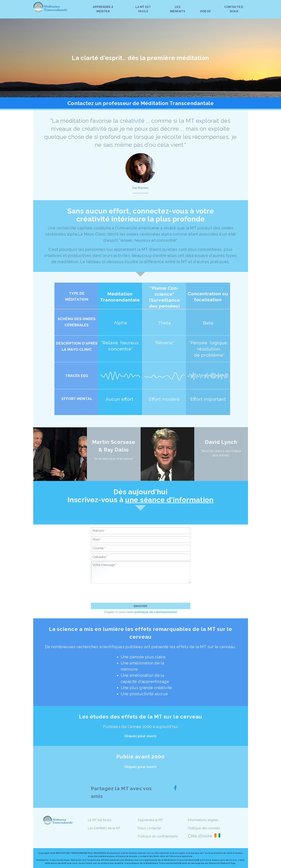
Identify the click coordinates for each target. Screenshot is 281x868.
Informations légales (203, 820)
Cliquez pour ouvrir (141, 736)
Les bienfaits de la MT (104, 828)
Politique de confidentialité (158, 836)
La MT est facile (100, 820)
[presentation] (121, 593)
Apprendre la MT (150, 820)
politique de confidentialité (156, 612)
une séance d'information (169, 500)
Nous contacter (150, 828)
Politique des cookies (204, 828)
